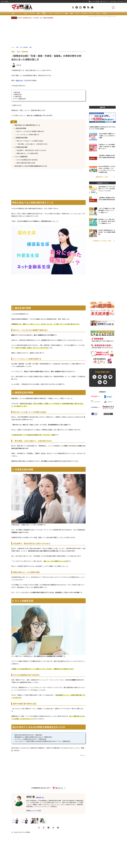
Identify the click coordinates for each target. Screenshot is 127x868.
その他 (104, 13)
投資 (38, 13)
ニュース (32, 13)
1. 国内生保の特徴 (20, 128)
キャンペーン (59, 13)
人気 (25, 13)
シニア (51, 13)
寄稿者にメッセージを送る (34, 810)
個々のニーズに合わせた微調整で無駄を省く (31, 131)
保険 (66, 13)
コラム (98, 13)
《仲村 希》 (82, 755)
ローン (77, 13)
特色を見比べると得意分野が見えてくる (27, 125)
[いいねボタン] (58, 788)
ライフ (91, 13)
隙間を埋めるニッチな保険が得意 (27, 153)
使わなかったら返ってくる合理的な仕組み (30, 141)
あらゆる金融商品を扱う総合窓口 (27, 160)
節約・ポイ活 (44, 13)
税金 (72, 13)
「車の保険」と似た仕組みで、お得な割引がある (32, 144)
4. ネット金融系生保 (21, 157)
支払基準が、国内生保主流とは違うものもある (31, 150)
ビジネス (84, 13)
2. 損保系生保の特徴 (21, 138)
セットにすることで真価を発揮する (28, 135)
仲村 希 (31, 797)
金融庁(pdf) (19, 80)
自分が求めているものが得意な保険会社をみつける (31, 166)
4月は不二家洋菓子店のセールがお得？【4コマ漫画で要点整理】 (36, 18)
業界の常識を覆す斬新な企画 (26, 163)
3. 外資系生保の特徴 (21, 147)
